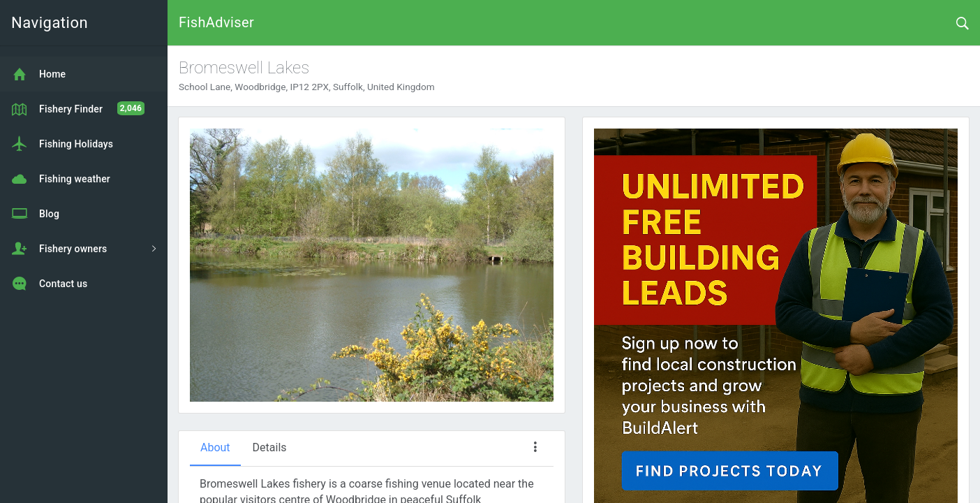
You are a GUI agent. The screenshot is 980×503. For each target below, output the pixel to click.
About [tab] (215, 447)
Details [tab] (270, 447)
